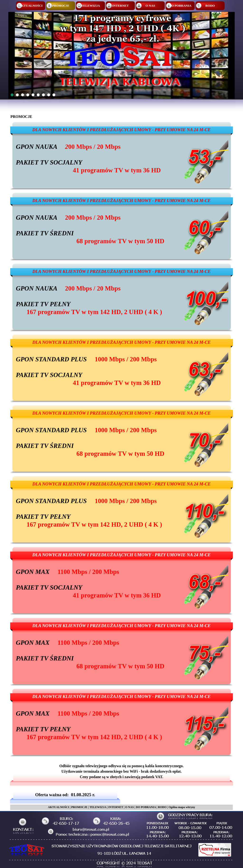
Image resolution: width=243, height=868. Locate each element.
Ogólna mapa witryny (182, 807)
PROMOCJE (79, 807)
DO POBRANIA (146, 807)
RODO (162, 807)
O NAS (129, 807)
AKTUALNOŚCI (58, 807)
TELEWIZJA (98, 807)
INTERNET (116, 807)
